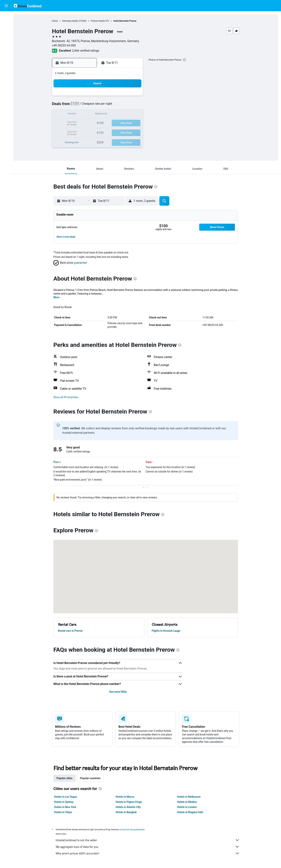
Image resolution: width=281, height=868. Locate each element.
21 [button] (126, 123)
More (58, 297)
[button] (6, 6)
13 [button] (117, 114)
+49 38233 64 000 (65, 45)
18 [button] (99, 123)
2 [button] (81, 106)
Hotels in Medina (188, 802)
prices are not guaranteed (133, 829)
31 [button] (90, 141)
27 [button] (117, 132)
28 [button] (126, 132)
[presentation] (186, 60)
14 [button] (126, 114)
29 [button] (134, 132)
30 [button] (81, 141)
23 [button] (81, 132)
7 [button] (125, 106)
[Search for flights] (6, 17)
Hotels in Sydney (65, 802)
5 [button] (108, 106)
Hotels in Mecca (126, 797)
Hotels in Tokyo (64, 812)
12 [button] (108, 114)
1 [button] (134, 97)
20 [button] (117, 123)
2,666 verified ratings (87, 51)
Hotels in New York (66, 807)
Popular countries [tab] (91, 778)
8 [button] (134, 106)
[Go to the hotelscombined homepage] (28, 6)
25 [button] (99, 132)
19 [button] (108, 123)
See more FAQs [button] (119, 692)
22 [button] (134, 123)
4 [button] (99, 106)
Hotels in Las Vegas (67, 797)
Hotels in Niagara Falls (191, 812)
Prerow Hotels (99, 21)
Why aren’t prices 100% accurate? (149, 853)
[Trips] (6, 58)
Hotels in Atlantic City (129, 807)
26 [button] (108, 132)
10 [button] (90, 114)
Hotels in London (188, 807)
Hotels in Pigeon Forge (130, 802)
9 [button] (81, 114)
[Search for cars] (6, 32)
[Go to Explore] (6, 48)
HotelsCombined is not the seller (149, 840)
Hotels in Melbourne (190, 797)
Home (56, 21)
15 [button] (134, 114)
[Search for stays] (6, 25)
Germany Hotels (71, 21)
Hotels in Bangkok (127, 812)
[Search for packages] (6, 40)
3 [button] (90, 106)
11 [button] (99, 114)
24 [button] (90, 132)
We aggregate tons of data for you (149, 847)
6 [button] (117, 106)
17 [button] (90, 123)
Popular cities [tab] (66, 778)
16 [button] (81, 123)
